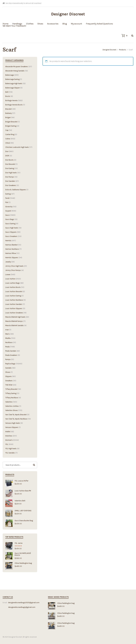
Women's (9, 440)
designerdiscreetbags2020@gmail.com (24, 603)
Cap (7, 130)
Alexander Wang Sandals (15, 71)
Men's (8, 334)
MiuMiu (8, 338)
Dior (7, 151)
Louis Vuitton (10, 279)
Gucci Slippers (11, 232)
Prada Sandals (11, 351)
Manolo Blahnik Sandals (14, 325)
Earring (8, 194)
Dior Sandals (10, 181)
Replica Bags (10, 364)
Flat (7, 202)
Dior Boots (9, 160)
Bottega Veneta (11, 100)
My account (76, 24)
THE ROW (9, 385)
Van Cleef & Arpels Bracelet (16, 415)
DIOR (7, 156)
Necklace (9, 342)
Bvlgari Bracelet (11, 122)
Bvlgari (8, 117)
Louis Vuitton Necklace (14, 300)
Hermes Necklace (12, 249)
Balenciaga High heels (14, 84)
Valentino (9, 402)
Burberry (8, 113)
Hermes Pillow (11, 253)
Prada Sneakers (11, 355)
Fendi (7, 198)
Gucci (8, 215)
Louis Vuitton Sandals (14, 304)
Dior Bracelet (10, 164)
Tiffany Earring (11, 393)
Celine (8, 139)
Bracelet (8, 109)
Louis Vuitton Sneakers (14, 313)
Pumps (8, 359)
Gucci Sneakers (11, 236)
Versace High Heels (13, 423)
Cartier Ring (10, 134)
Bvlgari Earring (11, 126)
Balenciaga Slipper (12, 88)
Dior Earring (10, 168)
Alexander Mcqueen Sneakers (17, 67)
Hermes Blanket (11, 245)
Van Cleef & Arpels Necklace (16, 419)
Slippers (8, 376)
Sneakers (9, 381)
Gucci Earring (10, 224)
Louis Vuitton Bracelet (14, 291)
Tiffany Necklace (12, 398)
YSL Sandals (10, 453)
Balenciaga (10, 75)
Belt (7, 92)
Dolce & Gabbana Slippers (16, 190)
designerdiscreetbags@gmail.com (19, 607)
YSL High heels (11, 449)
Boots (8, 96)
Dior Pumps (10, 177)
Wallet (8, 432)
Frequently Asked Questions (99, 24)
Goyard (8, 211)
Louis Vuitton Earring (13, 296)
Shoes (40, 24)
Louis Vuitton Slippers (14, 308)
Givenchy (9, 207)
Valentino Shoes (12, 410)
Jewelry (8, 262)
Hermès (8, 241)
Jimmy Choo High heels (14, 266)
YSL (7, 444)
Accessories (53, 24)
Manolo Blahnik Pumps (14, 321)
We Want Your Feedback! (14, 26)
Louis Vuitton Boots (13, 287)
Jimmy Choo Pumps (13, 270)
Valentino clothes (12, 406)
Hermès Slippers (12, 258)
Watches (9, 436)
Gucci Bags (10, 219)
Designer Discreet (68, 14)
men (7, 330)
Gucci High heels (12, 228)
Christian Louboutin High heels (17, 147)
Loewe (8, 275)
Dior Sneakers (11, 185)
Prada (7, 347)
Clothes (30, 24)
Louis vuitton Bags (13, 283)
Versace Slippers (12, 427)
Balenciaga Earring (12, 79)
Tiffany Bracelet (11, 389)
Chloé (8, 143)
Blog (65, 24)
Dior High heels (11, 173)
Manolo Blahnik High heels (15, 317)
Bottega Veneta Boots (14, 105)
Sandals (8, 368)
